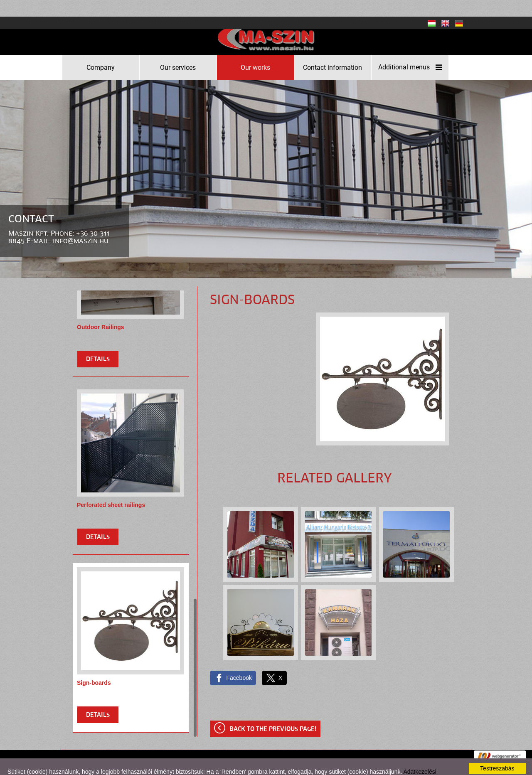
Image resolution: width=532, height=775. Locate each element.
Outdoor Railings (101, 310)
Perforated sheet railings (111, 488)
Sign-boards (94, 666)
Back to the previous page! (273, 713)
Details (98, 343)
